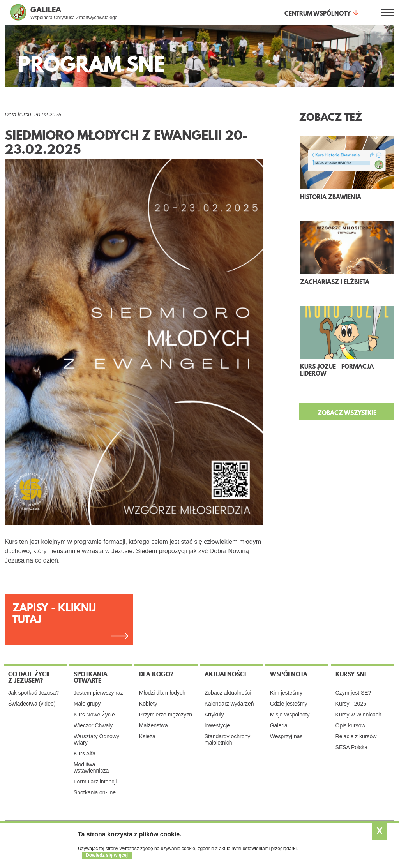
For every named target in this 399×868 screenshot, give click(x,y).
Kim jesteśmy (286, 693)
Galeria (279, 725)
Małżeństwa (154, 725)
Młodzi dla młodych (162, 693)
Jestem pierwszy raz (98, 693)
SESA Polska (352, 747)
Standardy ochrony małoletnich (228, 739)
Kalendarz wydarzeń (229, 704)
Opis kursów (350, 725)
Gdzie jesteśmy (289, 704)
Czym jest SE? (353, 693)
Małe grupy (87, 704)
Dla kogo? (156, 674)
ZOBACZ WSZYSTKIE (347, 413)
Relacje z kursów (356, 736)
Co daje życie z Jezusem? (30, 677)
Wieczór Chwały (93, 725)
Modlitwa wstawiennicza (91, 767)
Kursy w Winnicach (358, 715)
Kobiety (148, 704)
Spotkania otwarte (91, 677)
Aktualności (225, 674)
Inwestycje (217, 725)
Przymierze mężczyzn (166, 715)
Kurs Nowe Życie (94, 715)
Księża (147, 736)
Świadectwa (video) (32, 704)
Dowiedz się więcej (107, 855)
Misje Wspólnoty (290, 715)
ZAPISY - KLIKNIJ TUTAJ (54, 613)
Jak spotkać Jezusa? (34, 693)
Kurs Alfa (85, 753)
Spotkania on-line (95, 792)
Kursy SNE (351, 674)
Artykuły (214, 715)
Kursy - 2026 (351, 704)
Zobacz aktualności (228, 693)
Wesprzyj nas (286, 736)
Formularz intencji (95, 782)
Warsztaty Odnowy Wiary (96, 739)
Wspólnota (289, 674)
